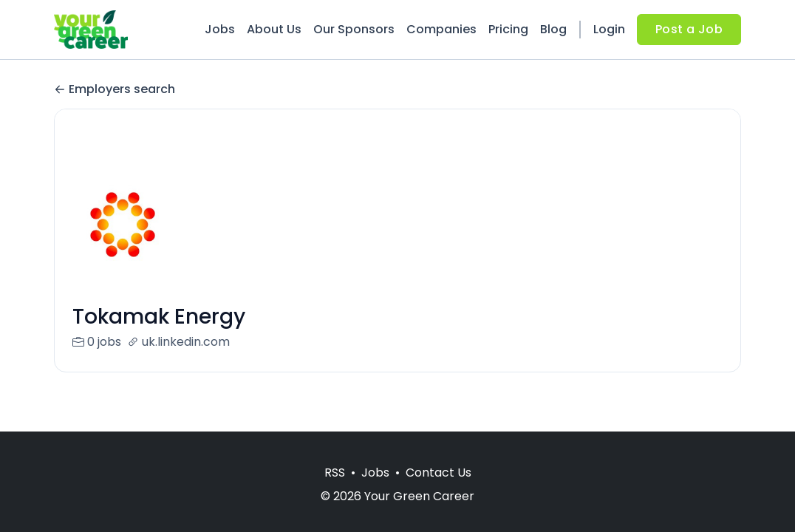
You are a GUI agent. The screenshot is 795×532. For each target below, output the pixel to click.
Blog (553, 29)
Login (609, 29)
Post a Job (689, 29)
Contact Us (439, 473)
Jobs (220, 29)
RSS (335, 473)
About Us (274, 29)
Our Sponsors (354, 29)
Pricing (508, 29)
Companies (441, 29)
